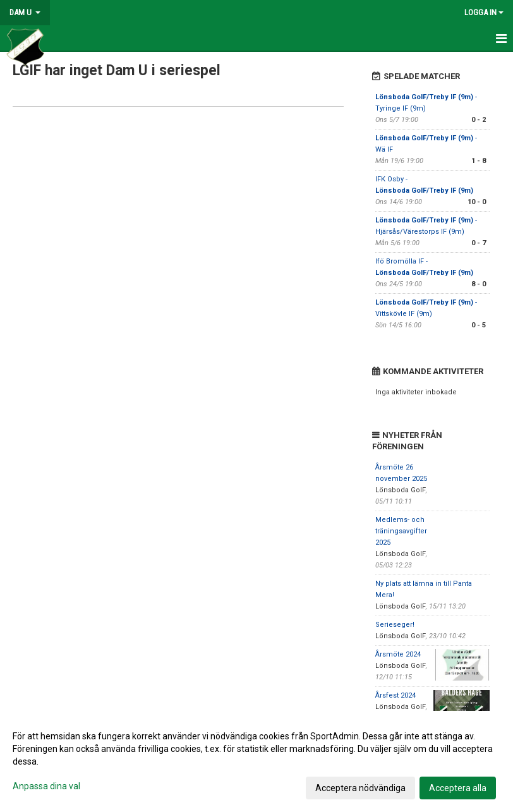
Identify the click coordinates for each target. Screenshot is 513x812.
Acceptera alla (458, 788)
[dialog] (256, 761)
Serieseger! (395, 625)
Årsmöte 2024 (398, 654)
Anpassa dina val (46, 786)
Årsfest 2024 (395, 695)
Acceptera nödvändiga (360, 788)
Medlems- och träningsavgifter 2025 (401, 531)
